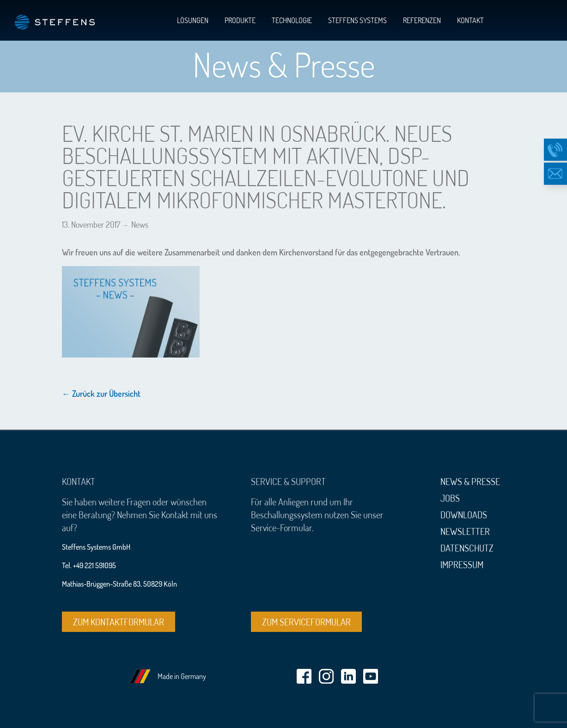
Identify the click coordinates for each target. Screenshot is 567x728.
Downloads (464, 515)
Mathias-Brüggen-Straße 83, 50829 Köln (119, 584)
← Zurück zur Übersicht (101, 394)
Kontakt (470, 20)
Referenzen (422, 20)
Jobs (450, 498)
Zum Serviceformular (306, 622)
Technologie (292, 20)
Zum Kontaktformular (119, 622)
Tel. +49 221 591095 (89, 565)
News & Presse (470, 481)
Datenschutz (467, 548)
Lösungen (193, 20)
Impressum (462, 564)
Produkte (240, 20)
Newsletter (465, 531)
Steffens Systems (357, 20)
